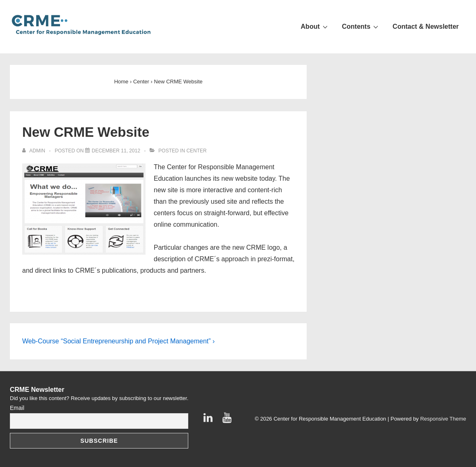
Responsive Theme (443, 419)
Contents (361, 26)
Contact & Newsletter (426, 26)
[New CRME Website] (116, 151)
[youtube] (228, 420)
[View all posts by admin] (34, 151)
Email (17, 408)
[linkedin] (210, 420)
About (315, 26)
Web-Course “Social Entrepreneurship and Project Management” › (118, 341)
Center (196, 151)
